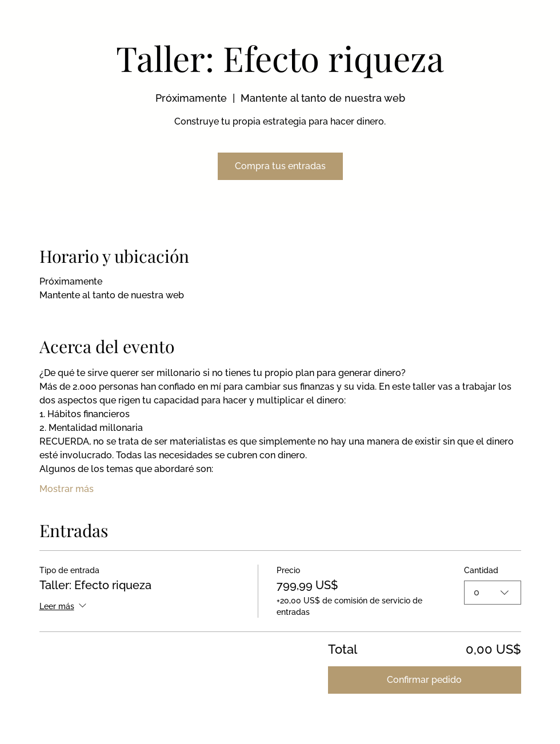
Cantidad (481, 570)
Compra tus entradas (280, 166)
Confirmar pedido (424, 680)
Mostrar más (67, 489)
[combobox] (493, 593)
